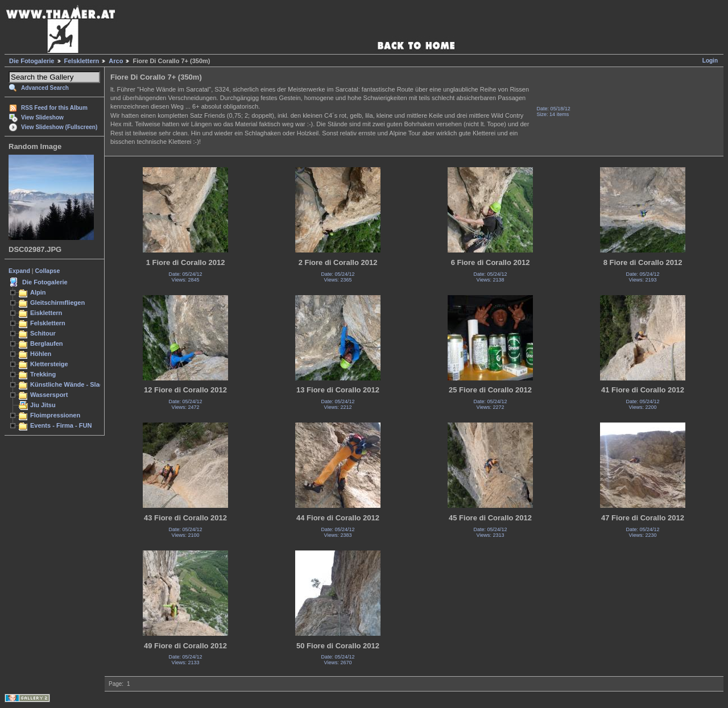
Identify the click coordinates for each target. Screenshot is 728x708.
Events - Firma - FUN (61, 425)
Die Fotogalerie (32, 61)
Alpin (38, 292)
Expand (19, 271)
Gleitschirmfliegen (57, 303)
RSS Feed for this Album (54, 108)
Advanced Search (45, 88)
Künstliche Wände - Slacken (72, 384)
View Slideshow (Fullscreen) (59, 127)
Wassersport (49, 395)
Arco (116, 61)
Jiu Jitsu (43, 405)
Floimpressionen (55, 415)
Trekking (43, 374)
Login (710, 61)
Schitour (43, 333)
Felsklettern (82, 61)
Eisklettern (46, 313)
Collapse (48, 271)
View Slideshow (42, 117)
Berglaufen (47, 343)
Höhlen (41, 354)
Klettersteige (49, 364)
